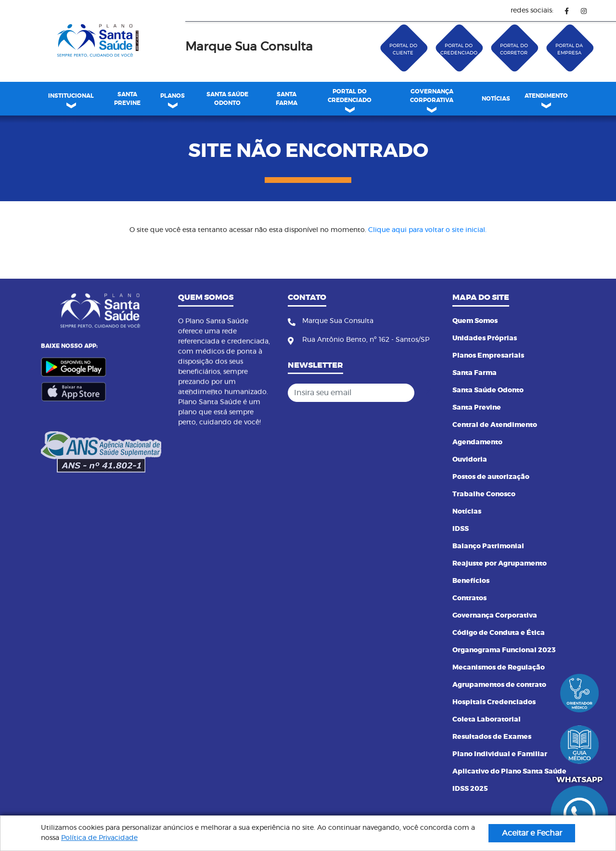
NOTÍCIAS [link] (496, 99)
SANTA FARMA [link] (287, 99)
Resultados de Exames (492, 737)
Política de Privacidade (99, 838)
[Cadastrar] (428, 393)
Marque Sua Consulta (249, 47)
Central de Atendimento (495, 425)
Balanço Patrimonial (488, 546)
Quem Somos (475, 321)
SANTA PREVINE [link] (127, 99)
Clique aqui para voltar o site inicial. (427, 230)
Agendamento (477, 442)
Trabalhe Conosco (484, 494)
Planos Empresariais (488, 356)
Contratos (469, 598)
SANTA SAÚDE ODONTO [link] (227, 99)
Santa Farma (475, 373)
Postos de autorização (491, 477)
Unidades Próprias (485, 338)
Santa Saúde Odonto (488, 390)
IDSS (461, 529)
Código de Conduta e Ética (499, 633)
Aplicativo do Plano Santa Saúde (509, 772)
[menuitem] (127, 99)
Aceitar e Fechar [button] (532, 833)
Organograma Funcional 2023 (504, 650)
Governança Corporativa (495, 616)
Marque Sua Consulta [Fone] (338, 321)
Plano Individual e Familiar (500, 754)
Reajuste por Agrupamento (500, 564)
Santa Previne (477, 408)
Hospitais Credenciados (494, 702)
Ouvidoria (470, 460)
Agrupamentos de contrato (499, 685)
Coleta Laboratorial (487, 720)
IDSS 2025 (470, 789)
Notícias (467, 512)
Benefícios (471, 581)
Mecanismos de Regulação (499, 668)
